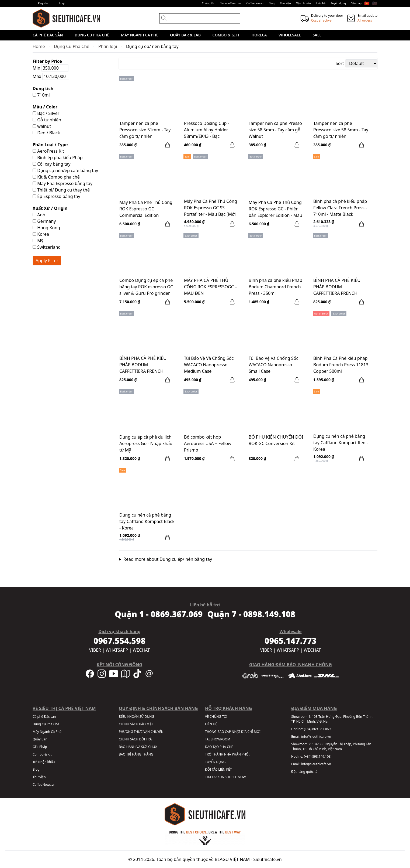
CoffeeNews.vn (44, 785)
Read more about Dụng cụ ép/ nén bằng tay (168, 559)
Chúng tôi (208, 3)
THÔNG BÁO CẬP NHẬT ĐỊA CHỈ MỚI (233, 732)
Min (51, 68)
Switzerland (47, 247)
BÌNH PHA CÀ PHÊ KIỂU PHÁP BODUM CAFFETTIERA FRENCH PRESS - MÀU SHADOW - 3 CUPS (145, 365)
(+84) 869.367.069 (317, 729)
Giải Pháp (40, 747)
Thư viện (285, 3)
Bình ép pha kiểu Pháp (58, 158)
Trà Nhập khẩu (44, 762)
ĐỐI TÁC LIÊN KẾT (218, 769)
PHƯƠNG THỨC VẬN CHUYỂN (141, 732)
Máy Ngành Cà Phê (140, 35)
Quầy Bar (40, 739)
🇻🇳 (367, 3)
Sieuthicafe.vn (268, 859)
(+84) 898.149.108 (317, 756)
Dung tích (43, 88)
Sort (340, 63)
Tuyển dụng (338, 3)
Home (39, 46)
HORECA (259, 35)
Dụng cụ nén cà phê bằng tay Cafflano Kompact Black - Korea (147, 521)
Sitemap (356, 3)
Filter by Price (47, 61)
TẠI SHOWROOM (218, 739)
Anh (39, 215)
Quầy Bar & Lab (185, 35)
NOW (242, 777)
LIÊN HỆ (211, 724)
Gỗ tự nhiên (47, 120)
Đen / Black (46, 133)
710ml (41, 95)
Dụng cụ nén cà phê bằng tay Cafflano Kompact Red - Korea (341, 443)
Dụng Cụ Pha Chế (92, 35)
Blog (272, 3)
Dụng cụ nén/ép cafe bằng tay (65, 170)
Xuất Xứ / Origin (50, 208)
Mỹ (38, 241)
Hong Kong (46, 228)
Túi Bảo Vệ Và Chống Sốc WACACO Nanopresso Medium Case (209, 365)
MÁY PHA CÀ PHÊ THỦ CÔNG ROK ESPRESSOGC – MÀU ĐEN (211, 287)
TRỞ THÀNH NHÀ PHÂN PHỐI (227, 754)
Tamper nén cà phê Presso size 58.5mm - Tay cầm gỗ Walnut (275, 130)
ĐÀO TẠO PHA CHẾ (219, 747)
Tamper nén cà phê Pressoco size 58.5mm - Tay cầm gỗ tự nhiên (341, 130)
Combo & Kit (42, 754)
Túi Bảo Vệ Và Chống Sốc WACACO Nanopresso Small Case (273, 365)
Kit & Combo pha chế (56, 177)
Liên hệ (321, 3)
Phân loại (108, 46)
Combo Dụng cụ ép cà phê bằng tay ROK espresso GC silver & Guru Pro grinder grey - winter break (146, 287)
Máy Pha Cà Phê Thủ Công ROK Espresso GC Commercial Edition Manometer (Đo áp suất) (146, 209)
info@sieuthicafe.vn (316, 737)
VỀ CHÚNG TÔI (216, 717)
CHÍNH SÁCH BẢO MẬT (136, 724)
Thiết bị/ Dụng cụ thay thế (61, 190)
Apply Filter (47, 261)
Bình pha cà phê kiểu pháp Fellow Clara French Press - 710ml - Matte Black (340, 208)
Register (43, 3)
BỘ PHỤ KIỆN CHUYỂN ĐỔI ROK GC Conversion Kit (276, 440)
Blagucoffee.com (230, 3)
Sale (317, 35)
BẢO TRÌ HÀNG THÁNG (136, 754)
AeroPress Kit (48, 151)
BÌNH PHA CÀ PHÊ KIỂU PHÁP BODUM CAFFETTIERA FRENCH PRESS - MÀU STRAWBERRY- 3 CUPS (341, 287)
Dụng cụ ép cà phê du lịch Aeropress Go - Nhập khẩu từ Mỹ (146, 443)
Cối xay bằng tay (52, 164)
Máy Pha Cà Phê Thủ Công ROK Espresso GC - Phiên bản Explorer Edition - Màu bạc (275, 209)
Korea (41, 234)
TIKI (208, 777)
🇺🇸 (375, 3)
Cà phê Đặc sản (48, 35)
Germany (44, 221)
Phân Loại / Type (50, 145)
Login (63, 3)
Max (51, 76)
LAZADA (218, 777)
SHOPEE (231, 777)
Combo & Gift (226, 35)
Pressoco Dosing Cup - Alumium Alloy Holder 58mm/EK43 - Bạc (207, 130)
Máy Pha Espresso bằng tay (62, 183)
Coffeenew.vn (255, 3)
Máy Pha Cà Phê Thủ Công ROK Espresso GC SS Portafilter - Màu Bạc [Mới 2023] (211, 208)
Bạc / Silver (46, 113)
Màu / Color (45, 107)
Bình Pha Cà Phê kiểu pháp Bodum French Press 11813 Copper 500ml (341, 365)
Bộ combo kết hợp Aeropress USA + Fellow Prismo (208, 443)
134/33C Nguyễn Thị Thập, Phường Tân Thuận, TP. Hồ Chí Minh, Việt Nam (331, 746)
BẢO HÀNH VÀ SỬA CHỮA (138, 747)
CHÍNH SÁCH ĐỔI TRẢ (135, 739)
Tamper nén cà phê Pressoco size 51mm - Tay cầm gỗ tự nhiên (145, 130)
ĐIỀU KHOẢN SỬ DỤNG (136, 717)
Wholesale (290, 35)
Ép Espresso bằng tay (56, 196)
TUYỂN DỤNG (215, 762)
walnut (42, 126)
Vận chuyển (304, 3)
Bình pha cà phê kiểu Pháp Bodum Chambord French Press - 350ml (275, 287)
